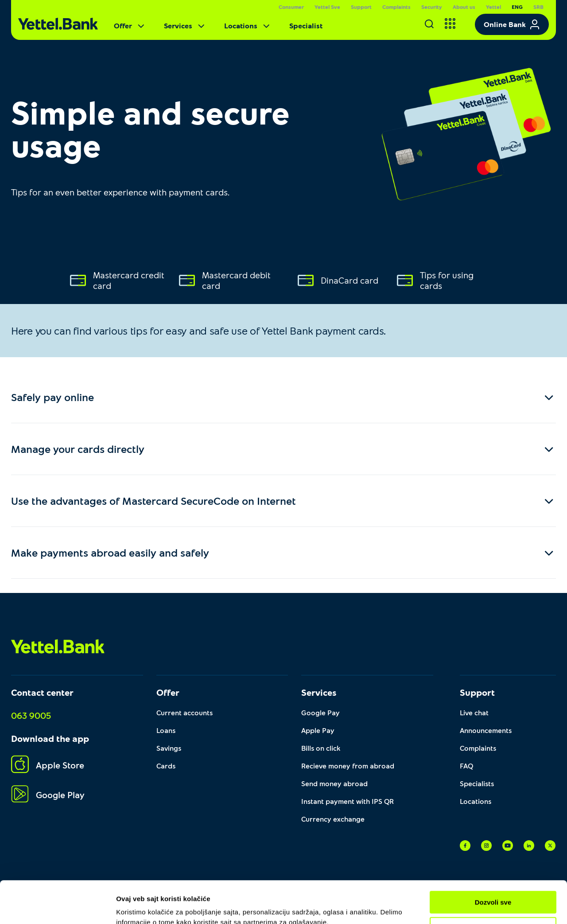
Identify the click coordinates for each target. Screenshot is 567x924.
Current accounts (184, 712)
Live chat (474, 712)
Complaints (396, 7)
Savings (169, 748)
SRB (538, 7)
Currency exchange (333, 819)
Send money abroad (334, 783)
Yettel (493, 7)
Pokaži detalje (138, 906)
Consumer (291, 7)
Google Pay (320, 712)
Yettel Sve (327, 7)
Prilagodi (493, 888)
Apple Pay (318, 730)
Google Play (48, 794)
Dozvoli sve (493, 863)
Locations (248, 26)
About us (464, 7)
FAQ (466, 766)
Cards (166, 766)
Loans (166, 730)
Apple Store (48, 765)
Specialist (306, 25)
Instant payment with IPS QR (348, 801)
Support (361, 7)
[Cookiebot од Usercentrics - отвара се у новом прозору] (57, 907)
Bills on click (321, 748)
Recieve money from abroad (348, 766)
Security (432, 7)
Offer (130, 26)
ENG (517, 7)
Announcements (486, 730)
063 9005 (31, 715)
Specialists (477, 783)
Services (185, 26)
